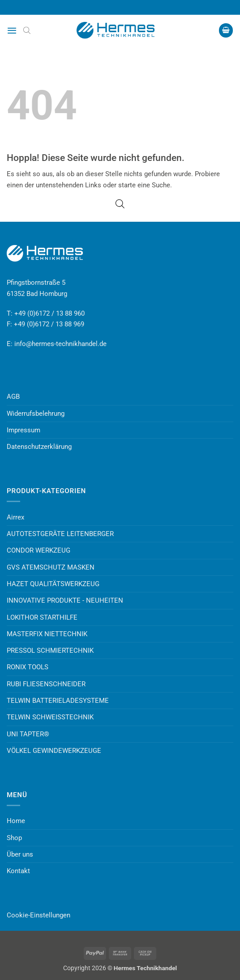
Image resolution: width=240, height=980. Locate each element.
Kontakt (18, 871)
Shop (14, 838)
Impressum (24, 430)
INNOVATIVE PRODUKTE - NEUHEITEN (65, 600)
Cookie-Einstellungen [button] (39, 915)
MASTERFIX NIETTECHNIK (47, 634)
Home (16, 821)
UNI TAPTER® (28, 734)
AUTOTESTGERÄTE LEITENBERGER (60, 534)
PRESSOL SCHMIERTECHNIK (50, 651)
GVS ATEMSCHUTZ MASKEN (51, 567)
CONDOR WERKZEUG (39, 550)
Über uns (20, 854)
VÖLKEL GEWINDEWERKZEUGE (54, 751)
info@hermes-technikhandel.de (60, 344)
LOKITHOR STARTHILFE (42, 617)
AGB (13, 397)
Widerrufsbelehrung (36, 414)
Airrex (15, 517)
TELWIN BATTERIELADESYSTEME (58, 701)
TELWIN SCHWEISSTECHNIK (50, 717)
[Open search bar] (27, 30)
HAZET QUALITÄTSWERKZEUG (53, 584)
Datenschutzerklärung (39, 447)
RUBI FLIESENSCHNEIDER (46, 684)
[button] (12, 30)
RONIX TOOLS (28, 667)
